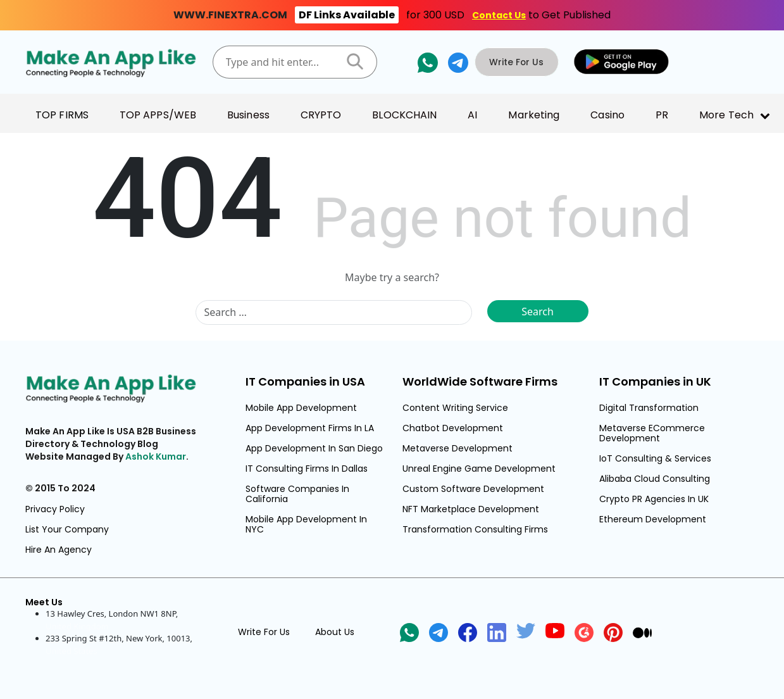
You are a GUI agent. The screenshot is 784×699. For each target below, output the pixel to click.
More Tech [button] (726, 115)
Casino (607, 115)
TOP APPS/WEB (158, 115)
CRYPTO (321, 115)
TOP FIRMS (62, 115)
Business (248, 115)
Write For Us (519, 62)
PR (662, 115)
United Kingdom (77, 626)
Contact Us (499, 15)
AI (472, 115)
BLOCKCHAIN (404, 115)
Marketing (534, 115)
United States (72, 651)
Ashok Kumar (156, 457)
